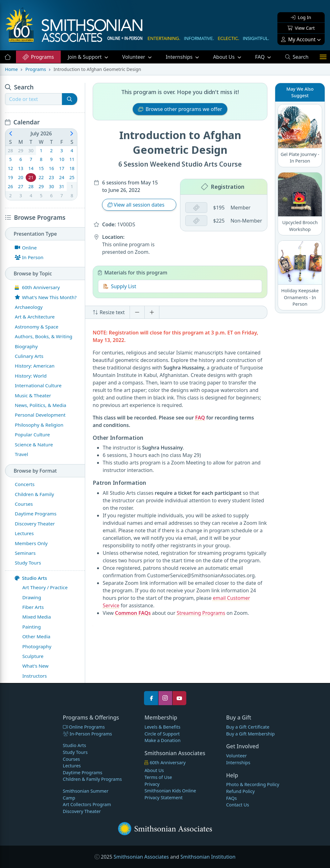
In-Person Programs (88, 734)
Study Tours (75, 752)
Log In (301, 17)
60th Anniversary (165, 763)
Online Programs (84, 727)
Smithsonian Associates (141, 857)
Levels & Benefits (162, 727)
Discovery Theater (82, 811)
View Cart (301, 28)
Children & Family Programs (92, 779)
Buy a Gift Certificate (248, 727)
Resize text (109, 312)
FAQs (231, 798)
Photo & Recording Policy (253, 784)
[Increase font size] (152, 312)
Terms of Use (158, 777)
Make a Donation (162, 740)
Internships (180, 57)
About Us (224, 57)
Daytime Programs (83, 773)
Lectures (72, 766)
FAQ (267, 57)
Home (11, 69)
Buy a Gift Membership (250, 734)
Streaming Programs (201, 613)
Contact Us (237, 805)
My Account (298, 39)
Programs (38, 57)
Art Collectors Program (87, 804)
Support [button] (85, 57)
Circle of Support (162, 734)
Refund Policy (240, 791)
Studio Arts (31, 578)
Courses (72, 759)
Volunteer (134, 57)
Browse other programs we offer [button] (180, 109)
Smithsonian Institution (208, 857)
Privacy (152, 784)
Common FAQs (133, 613)
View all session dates (137, 205)
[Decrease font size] (137, 312)
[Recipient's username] (34, 99)
